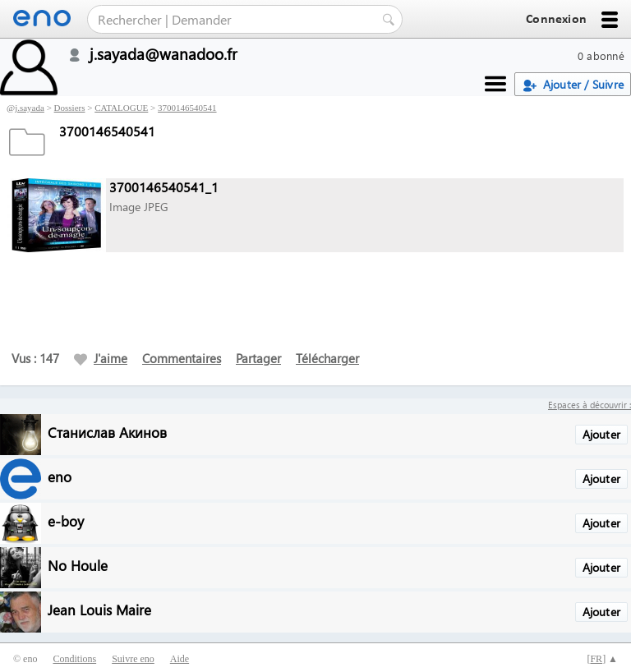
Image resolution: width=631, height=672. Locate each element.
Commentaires (182, 358)
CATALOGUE (121, 108)
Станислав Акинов (107, 432)
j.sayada (30, 108)
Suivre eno (133, 659)
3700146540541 (187, 108)
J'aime (101, 358)
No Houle (78, 565)
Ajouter (601, 434)
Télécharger (327, 358)
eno (60, 476)
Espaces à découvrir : (590, 405)
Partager (258, 358)
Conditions (74, 659)
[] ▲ (602, 659)
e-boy (66, 520)
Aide (180, 659)
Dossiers (70, 108)
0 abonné (601, 55)
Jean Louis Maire (99, 609)
